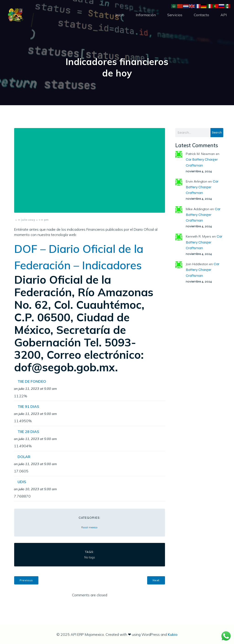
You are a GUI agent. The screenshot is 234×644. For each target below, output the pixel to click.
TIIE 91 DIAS (28, 406)
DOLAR (24, 457)
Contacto (201, 15)
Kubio (173, 634)
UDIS (22, 482)
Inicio (120, 15)
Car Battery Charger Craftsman (202, 187)
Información (146, 15)
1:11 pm (44, 220)
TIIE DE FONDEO (32, 381)
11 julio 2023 (27, 220)
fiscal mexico (89, 527)
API (224, 15)
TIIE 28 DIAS (28, 432)
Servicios (175, 15)
